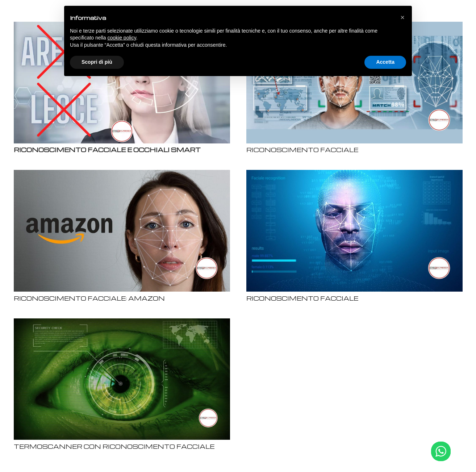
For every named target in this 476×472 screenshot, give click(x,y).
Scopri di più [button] (97, 62)
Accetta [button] (385, 62)
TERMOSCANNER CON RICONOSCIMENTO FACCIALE (114, 446)
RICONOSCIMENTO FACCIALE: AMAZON (89, 298)
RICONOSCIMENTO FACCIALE (302, 150)
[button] (402, 17)
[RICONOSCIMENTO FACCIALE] (354, 174)
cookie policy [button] (122, 38)
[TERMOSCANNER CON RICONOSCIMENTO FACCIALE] (122, 323)
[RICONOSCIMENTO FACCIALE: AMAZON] (122, 174)
